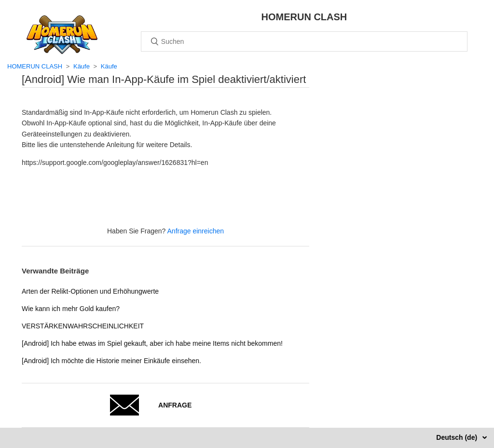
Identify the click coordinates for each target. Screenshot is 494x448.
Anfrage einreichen (196, 231)
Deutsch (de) (458, 437)
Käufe (82, 66)
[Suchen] (304, 41)
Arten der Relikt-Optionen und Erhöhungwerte (90, 291)
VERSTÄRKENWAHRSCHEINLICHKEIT (83, 326)
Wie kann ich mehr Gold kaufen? (71, 309)
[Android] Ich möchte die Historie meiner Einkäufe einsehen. (111, 361)
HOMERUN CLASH (35, 66)
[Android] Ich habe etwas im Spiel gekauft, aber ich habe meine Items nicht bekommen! (152, 343)
